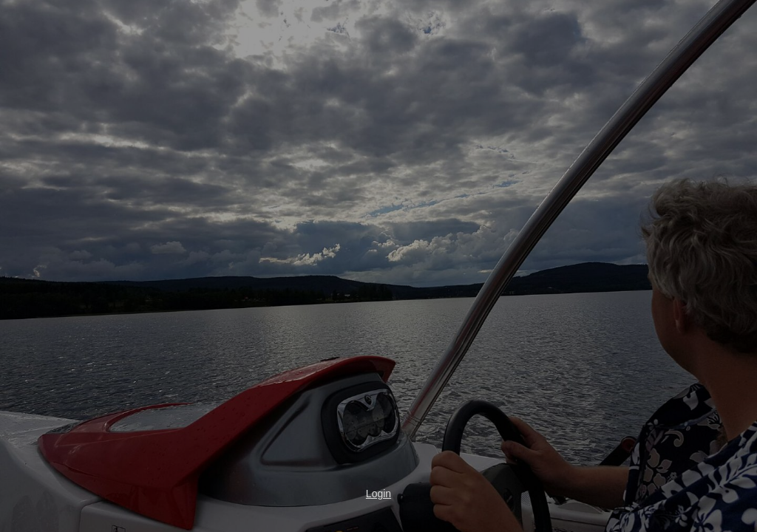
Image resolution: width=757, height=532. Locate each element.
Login (378, 494)
